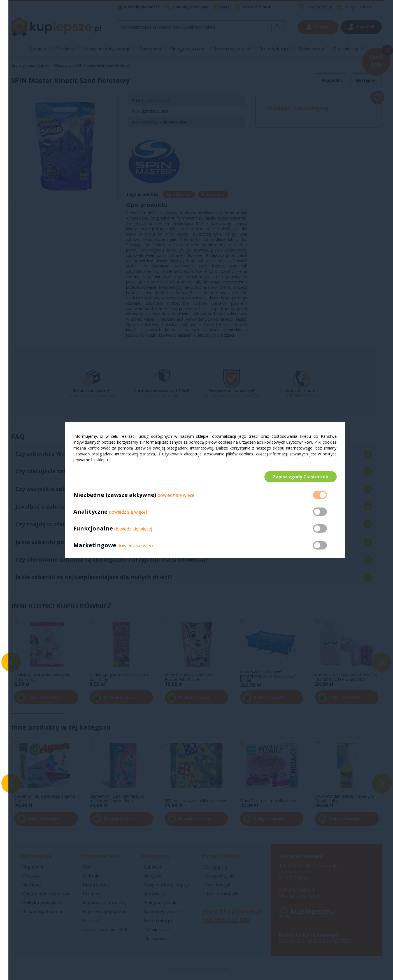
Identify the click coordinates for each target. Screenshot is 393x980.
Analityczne (91, 512)
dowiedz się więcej (177, 495)
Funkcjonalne (93, 529)
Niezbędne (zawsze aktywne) (115, 495)
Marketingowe (95, 545)
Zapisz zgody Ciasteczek (301, 477)
